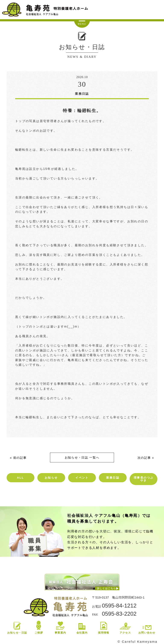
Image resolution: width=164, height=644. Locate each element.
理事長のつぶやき (143, 479)
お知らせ (51, 478)
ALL (20, 478)
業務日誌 (113, 478)
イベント (82, 478)
